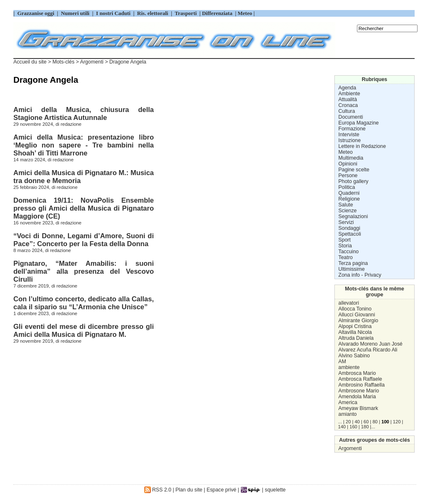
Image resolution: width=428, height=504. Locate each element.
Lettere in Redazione (362, 146)
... (340, 422)
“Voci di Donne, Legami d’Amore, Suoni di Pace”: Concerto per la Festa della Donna (84, 240)
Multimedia (351, 158)
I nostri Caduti (113, 13)
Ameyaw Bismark (358, 408)
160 (353, 427)
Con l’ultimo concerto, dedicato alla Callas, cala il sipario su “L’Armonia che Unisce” (84, 303)
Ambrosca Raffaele (360, 379)
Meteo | (245, 13)
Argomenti (350, 448)
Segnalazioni (353, 216)
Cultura (347, 111)
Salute (346, 205)
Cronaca (348, 105)
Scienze (348, 211)
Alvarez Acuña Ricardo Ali (368, 350)
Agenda (347, 88)
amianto (348, 414)
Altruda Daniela (356, 338)
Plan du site (189, 490)
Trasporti (186, 13)
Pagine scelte (354, 170)
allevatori (349, 303)
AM (342, 361)
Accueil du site (30, 62)
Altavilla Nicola (355, 332)
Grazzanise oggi (36, 13)
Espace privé (221, 490)
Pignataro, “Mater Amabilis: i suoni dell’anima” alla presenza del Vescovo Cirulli (84, 271)
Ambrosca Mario (357, 373)
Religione (349, 199)
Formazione (352, 129)
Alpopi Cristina (355, 326)
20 (348, 422)
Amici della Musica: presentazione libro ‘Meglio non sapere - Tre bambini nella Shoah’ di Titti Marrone (84, 145)
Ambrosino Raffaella (362, 385)
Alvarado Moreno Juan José (371, 344)
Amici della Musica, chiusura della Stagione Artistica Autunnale (84, 113)
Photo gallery (354, 181)
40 (357, 422)
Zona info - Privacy (360, 275)
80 (375, 422)
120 (397, 422)
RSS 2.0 (158, 490)
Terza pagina (353, 263)
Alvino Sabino (354, 356)
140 (342, 427)
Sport (345, 240)
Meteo (346, 152)
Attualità (348, 99)
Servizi (346, 222)
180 (365, 427)
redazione (71, 124)
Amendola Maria (357, 397)
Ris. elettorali (153, 13)
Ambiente (349, 94)
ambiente (349, 367)
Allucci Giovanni (357, 315)
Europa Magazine (359, 123)
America (348, 402)
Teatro (346, 257)
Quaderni (349, 193)
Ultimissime (352, 269)
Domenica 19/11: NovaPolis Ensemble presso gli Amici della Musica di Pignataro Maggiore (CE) (84, 208)
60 (366, 422)
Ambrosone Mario (359, 391)
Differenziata (218, 13)
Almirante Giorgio (358, 321)
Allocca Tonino (355, 309)
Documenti (351, 117)
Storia (345, 246)
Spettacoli (350, 234)
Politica (347, 187)
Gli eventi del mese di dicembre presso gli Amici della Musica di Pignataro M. (84, 330)
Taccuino (349, 252)
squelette (275, 490)
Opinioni (348, 164)
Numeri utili (75, 13)
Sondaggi (349, 228)
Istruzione (350, 140)
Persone (348, 176)
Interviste (349, 135)
